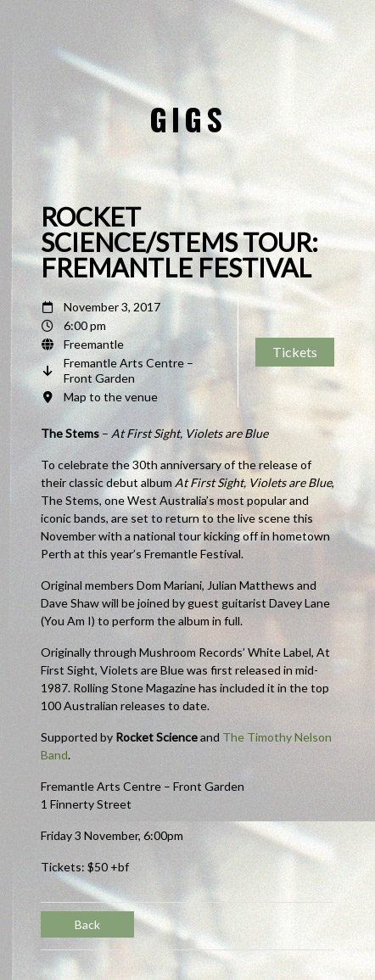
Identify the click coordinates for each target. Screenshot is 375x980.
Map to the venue (111, 397)
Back (87, 924)
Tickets (295, 352)
